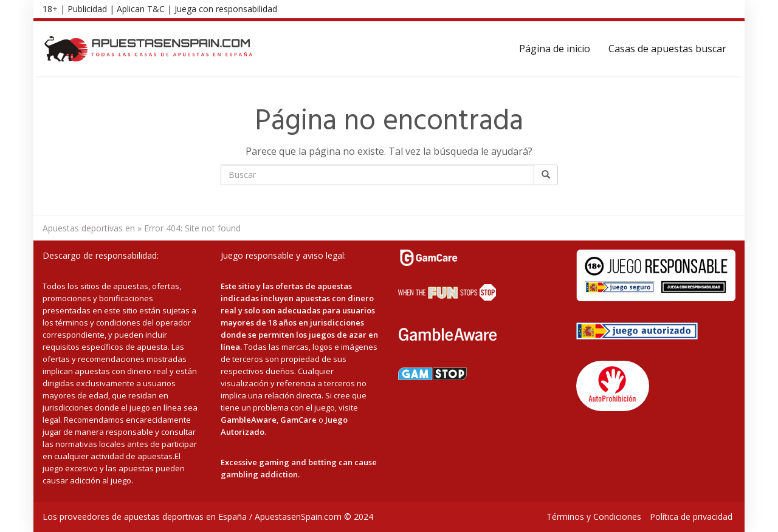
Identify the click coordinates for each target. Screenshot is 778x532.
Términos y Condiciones (594, 517)
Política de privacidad (691, 517)
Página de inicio (555, 49)
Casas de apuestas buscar (667, 49)
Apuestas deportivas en (89, 228)
